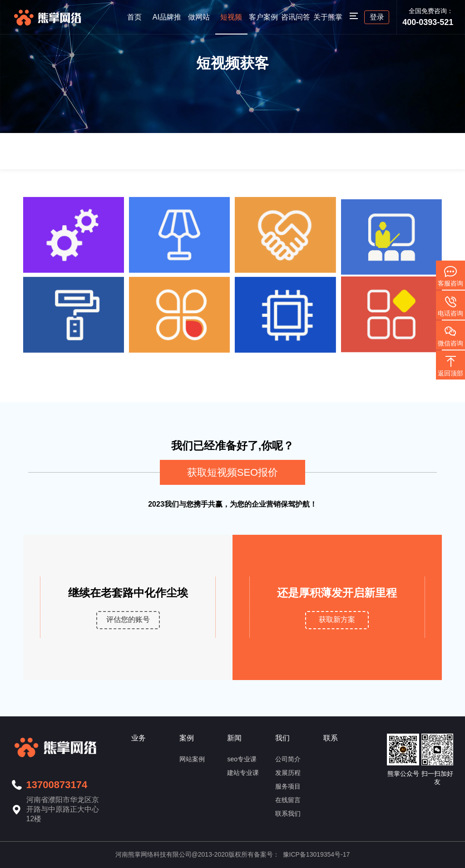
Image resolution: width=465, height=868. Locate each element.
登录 (377, 17)
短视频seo (231, 24)
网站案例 (192, 759)
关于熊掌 (328, 17)
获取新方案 (337, 619)
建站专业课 (243, 773)
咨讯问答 (296, 17)
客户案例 (263, 17)
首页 (134, 17)
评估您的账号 (128, 619)
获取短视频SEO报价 (232, 472)
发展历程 (288, 773)
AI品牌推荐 (167, 24)
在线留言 (288, 800)
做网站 (199, 17)
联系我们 (288, 814)
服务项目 (288, 786)
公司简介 (288, 759)
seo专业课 (242, 759)
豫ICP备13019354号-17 (317, 854)
